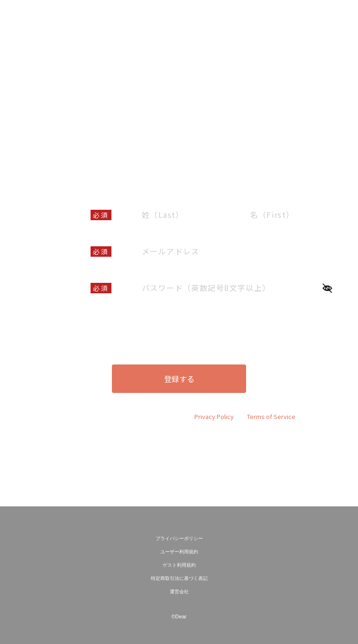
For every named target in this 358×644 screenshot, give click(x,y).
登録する (179, 379)
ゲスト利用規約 (179, 565)
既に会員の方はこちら (179, 467)
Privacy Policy (214, 416)
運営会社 (179, 592)
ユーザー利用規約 (170, 318)
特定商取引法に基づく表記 (179, 578)
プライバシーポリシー (179, 538)
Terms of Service (271, 416)
